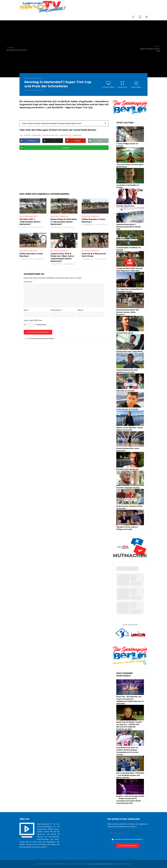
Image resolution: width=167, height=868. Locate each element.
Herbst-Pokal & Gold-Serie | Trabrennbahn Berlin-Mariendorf (64, 222)
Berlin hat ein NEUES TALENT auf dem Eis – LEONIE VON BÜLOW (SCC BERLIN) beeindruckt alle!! (129, 726)
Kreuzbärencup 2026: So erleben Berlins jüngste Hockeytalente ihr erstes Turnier (127, 751)
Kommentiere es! (39, 90)
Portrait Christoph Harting (128, 488)
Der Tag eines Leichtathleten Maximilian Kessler (130, 290)
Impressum (110, 864)
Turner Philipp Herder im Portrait (127, 145)
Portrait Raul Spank (125, 333)
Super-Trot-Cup (65, 135)
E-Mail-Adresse (56, 310)
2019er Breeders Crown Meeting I (31, 255)
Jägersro (27, 135)
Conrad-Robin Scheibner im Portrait (128, 249)
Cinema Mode (122, 84)
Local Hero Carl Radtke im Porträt (128, 186)
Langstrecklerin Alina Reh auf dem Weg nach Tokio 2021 (129, 270)
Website (80, 310)
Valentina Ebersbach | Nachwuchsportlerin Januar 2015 (129, 227)
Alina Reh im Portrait (125, 391)
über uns (91, 864)
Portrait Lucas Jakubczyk (127, 469)
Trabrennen (38, 78)
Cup (21, 135)
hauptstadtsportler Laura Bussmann (128, 450)
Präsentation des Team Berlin (129, 351)
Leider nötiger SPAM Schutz (33, 320)
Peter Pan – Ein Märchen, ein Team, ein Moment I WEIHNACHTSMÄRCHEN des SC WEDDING (130, 700)
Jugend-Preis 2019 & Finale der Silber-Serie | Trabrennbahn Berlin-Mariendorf (62, 257)
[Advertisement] (120, 5)
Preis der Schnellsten (50, 135)
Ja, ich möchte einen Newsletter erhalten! (39, 338)
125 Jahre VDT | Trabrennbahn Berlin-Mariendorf (30, 222)
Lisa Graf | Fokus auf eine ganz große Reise (130, 166)
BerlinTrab (28, 78)
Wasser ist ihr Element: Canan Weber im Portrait (130, 429)
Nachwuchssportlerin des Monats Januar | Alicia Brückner (128, 312)
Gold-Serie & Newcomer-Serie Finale (94, 255)
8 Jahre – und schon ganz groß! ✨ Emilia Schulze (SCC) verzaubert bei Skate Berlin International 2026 (130, 800)
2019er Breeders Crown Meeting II (93, 221)
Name (26, 310)
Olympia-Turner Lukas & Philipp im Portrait (127, 528)
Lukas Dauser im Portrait (127, 409)
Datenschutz (100, 864)
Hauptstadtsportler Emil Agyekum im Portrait (127, 371)
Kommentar (28, 282)
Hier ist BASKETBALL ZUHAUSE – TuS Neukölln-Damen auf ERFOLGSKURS (130, 775)
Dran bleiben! (136, 84)
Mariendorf (37, 135)
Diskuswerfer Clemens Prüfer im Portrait (129, 507)
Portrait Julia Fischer (125, 206)
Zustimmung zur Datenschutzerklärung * (128, 839)
